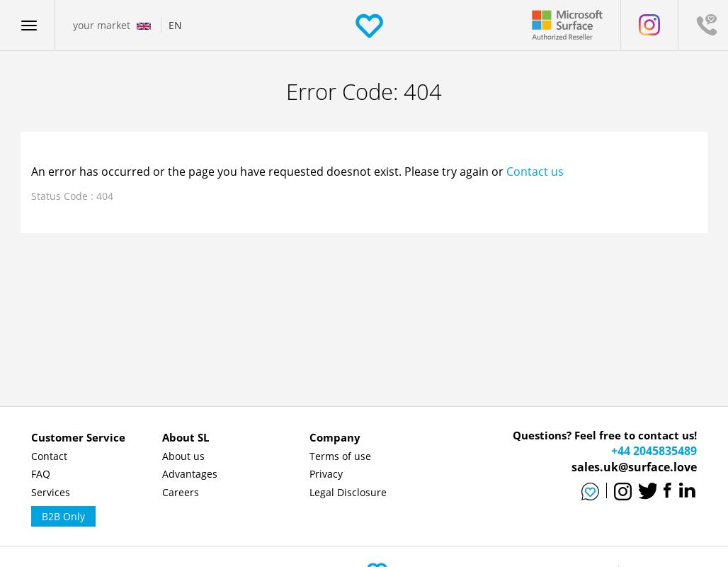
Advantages (190, 474)
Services (51, 492)
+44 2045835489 (654, 451)
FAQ (41, 474)
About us (183, 456)
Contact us (535, 172)
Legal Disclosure (348, 492)
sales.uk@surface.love (634, 467)
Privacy (326, 474)
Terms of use (340, 456)
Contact (49, 456)
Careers (181, 492)
